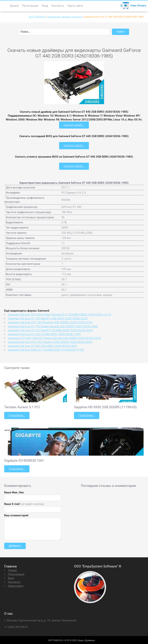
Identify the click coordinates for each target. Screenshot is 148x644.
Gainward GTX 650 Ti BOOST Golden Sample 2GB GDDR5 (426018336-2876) (55, 338)
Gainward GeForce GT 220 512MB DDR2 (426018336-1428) (44, 334)
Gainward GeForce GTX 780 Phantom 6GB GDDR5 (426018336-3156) (50, 322)
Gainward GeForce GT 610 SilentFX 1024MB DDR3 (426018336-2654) (50, 330)
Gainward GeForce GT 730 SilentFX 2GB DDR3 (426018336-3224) (48, 318)
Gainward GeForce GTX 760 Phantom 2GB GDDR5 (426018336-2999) (50, 341)
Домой (14, 6)
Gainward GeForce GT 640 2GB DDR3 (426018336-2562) (43, 345)
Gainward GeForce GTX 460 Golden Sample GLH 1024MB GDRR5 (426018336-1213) (59, 314)
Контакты (58, 6)
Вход (45, 6)
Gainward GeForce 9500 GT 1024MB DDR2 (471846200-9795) (46, 349)
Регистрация (30, 6)
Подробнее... (17, 415)
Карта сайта (75, 6)
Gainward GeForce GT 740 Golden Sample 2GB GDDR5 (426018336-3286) (53, 326)
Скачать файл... (74, 125)
